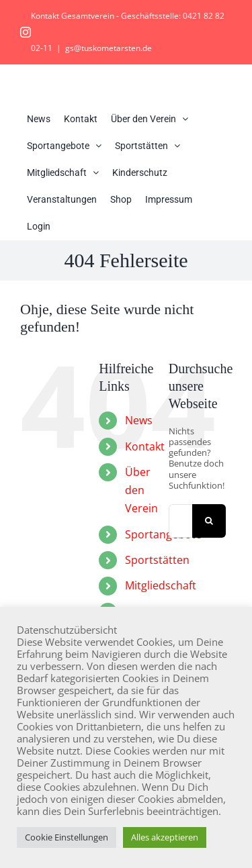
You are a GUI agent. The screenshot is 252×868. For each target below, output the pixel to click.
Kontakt (145, 446)
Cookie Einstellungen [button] (67, 837)
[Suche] (209, 521)
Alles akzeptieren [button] (165, 837)
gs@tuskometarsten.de (109, 48)
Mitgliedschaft (161, 585)
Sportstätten (157, 560)
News (139, 420)
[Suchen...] (180, 521)
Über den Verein (141, 490)
